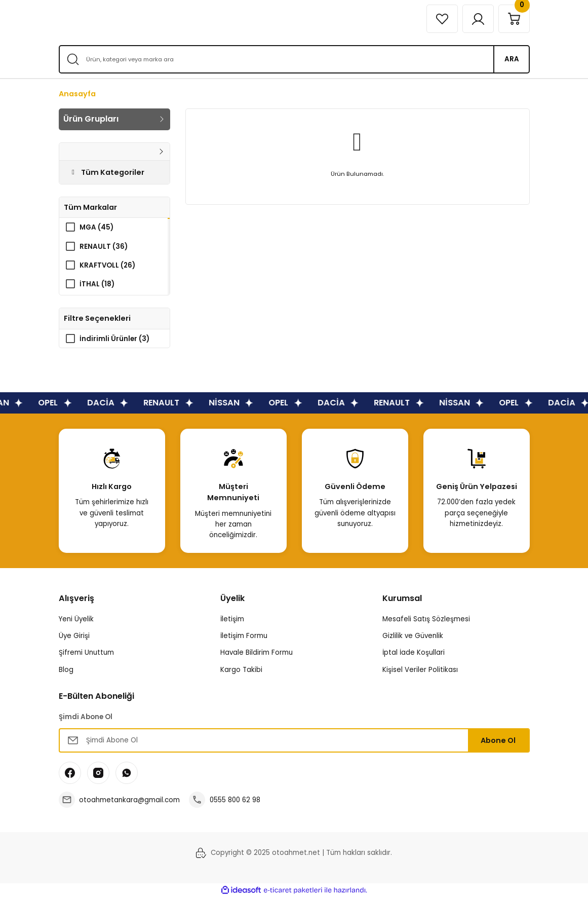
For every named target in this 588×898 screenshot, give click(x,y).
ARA (512, 59)
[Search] (294, 59)
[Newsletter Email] (294, 741)
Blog (66, 670)
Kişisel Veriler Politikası (420, 670)
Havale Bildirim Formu (257, 653)
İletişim (232, 620)
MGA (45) (96, 227)
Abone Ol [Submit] (498, 741)
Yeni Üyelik (76, 620)
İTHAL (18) (97, 284)
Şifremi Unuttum (86, 653)
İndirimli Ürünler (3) (114, 339)
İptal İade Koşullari (414, 653)
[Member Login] (478, 19)
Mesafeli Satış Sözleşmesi (426, 620)
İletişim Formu (244, 636)
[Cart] (514, 19)
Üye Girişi (74, 636)
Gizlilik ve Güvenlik (413, 636)
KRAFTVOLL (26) (107, 265)
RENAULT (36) (104, 247)
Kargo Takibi (241, 670)
